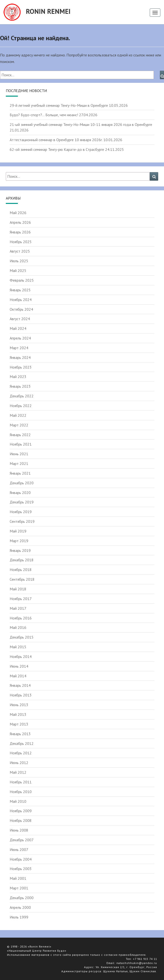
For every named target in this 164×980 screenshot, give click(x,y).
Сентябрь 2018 (22, 579)
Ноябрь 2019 (21, 512)
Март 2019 (19, 541)
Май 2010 (18, 801)
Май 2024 (18, 328)
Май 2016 (18, 627)
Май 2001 (18, 878)
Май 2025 (18, 270)
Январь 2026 (20, 232)
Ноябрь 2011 (21, 782)
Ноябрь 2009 (21, 811)
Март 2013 (19, 724)
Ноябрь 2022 (21, 406)
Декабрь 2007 (22, 840)
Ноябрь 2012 (21, 753)
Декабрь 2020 (22, 483)
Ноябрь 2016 (21, 618)
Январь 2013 (20, 734)
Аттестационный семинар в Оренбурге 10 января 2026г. (56, 140)
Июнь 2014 (19, 666)
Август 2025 (20, 251)
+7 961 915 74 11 (145, 959)
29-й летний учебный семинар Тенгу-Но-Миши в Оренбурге (59, 105)
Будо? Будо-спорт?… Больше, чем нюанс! (44, 115)
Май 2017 (18, 608)
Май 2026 (18, 213)
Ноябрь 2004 (21, 859)
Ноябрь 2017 (21, 599)
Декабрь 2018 (22, 560)
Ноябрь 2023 (21, 367)
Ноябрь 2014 (21, 656)
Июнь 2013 (19, 705)
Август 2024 (20, 319)
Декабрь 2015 (22, 637)
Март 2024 (19, 348)
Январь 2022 (20, 435)
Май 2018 (18, 589)
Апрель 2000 (20, 907)
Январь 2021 (20, 473)
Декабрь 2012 (22, 743)
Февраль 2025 (22, 280)
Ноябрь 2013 (21, 695)
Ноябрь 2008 (21, 820)
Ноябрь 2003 (21, 869)
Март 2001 (19, 888)
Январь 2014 (20, 685)
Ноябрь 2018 (21, 570)
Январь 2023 (20, 386)
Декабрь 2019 (22, 502)
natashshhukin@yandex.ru (137, 963)
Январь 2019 (20, 550)
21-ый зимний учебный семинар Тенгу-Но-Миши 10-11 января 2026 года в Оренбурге (81, 124)
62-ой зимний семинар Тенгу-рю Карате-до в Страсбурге (57, 149)
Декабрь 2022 (22, 396)
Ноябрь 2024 (21, 300)
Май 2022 (18, 415)
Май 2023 (18, 377)
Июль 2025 (19, 261)
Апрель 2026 (20, 222)
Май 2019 (18, 531)
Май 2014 (18, 676)
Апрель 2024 (20, 338)
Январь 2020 (20, 493)
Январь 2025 (20, 290)
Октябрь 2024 (21, 309)
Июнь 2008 (19, 830)
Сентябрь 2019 (22, 521)
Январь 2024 (20, 357)
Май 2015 (18, 647)
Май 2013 (18, 714)
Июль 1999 (19, 917)
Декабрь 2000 (22, 898)
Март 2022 (19, 425)
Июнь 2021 (19, 454)
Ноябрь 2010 (21, 792)
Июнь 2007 (19, 849)
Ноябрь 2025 (21, 242)
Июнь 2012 (19, 763)
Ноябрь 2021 (21, 444)
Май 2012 (18, 772)
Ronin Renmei (37, 12)
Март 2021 (19, 463)
